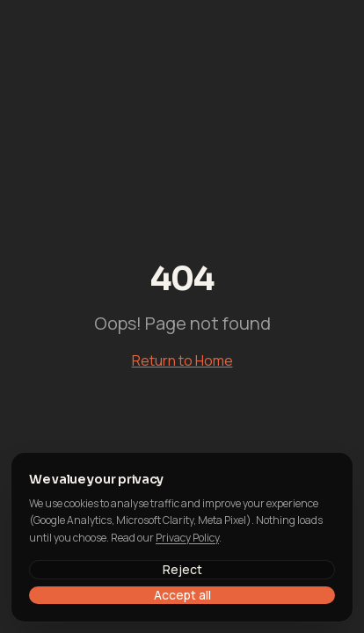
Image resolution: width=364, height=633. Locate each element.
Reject (182, 569)
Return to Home (182, 360)
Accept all (182, 595)
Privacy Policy (187, 538)
